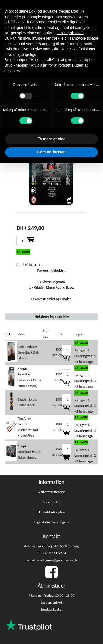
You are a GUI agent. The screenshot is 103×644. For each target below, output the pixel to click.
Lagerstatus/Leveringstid (51, 522)
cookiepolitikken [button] (70, 33)
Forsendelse (51, 502)
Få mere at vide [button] (52, 139)
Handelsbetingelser (51, 512)
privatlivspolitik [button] (17, 22)
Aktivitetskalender (52, 492)
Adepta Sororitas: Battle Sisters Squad (29, 452)
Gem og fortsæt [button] (51, 152)
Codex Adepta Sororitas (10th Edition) (28, 352)
